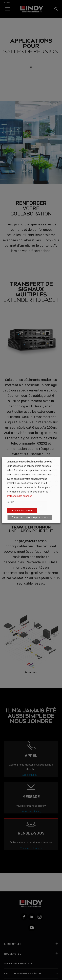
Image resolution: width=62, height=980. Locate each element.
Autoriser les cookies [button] (22, 511)
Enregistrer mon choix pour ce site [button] (30, 517)
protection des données (19, 496)
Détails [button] (10, 502)
